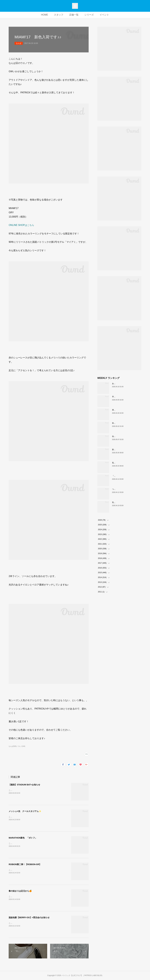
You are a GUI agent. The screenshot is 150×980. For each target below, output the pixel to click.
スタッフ (59, 15)
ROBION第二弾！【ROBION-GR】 (25, 864)
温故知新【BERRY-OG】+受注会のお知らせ (29, 917)
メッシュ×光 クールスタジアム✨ (25, 811)
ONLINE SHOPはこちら (21, 225)
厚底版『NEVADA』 (120, 410)
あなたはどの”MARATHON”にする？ (126, 384)
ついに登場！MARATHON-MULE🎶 (126, 489)
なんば (19, 43)
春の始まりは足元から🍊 (20, 891)
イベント (104, 15)
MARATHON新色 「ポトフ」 (23, 838)
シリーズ (89, 15)
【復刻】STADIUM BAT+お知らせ (24, 785)
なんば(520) (13, 746)
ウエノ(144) (21, 746)
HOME (45, 15)
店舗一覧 (74, 15)
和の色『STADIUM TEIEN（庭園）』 (127, 423)
